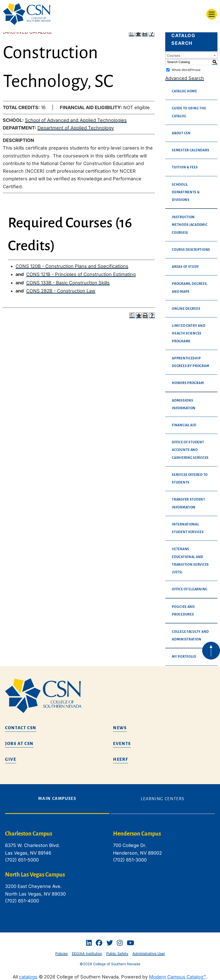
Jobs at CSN (19, 744)
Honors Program (188, 383)
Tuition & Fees (185, 167)
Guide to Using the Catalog (189, 112)
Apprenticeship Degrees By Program (190, 362)
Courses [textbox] (174, 55)
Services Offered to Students (190, 479)
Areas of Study (185, 267)
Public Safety (117, 953)
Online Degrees (186, 309)
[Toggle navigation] (212, 14)
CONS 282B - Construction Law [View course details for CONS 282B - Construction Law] (61, 291)
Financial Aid (184, 425)
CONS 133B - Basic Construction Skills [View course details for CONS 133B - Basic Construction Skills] (68, 283)
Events (122, 744)
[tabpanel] (110, 871)
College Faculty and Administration (190, 636)
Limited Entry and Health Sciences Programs (189, 333)
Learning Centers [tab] (163, 799)
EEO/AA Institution (87, 953)
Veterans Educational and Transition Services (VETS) (190, 561)
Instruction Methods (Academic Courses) (190, 225)
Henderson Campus (137, 834)
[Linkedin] (89, 943)
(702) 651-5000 (22, 860)
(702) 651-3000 (130, 860)
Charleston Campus (29, 834)
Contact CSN (21, 728)
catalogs (28, 977)
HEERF (120, 759)
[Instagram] (120, 943)
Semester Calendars (190, 150)
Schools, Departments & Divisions (186, 192)
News (120, 728)
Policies (61, 953)
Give (11, 759)
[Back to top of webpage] (211, 651)
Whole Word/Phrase (186, 70)
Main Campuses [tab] (57, 799)
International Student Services (188, 528)
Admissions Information (184, 404)
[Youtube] (130, 943)
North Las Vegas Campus (35, 875)
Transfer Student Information (189, 503)
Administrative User (149, 953)
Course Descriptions (191, 250)
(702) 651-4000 (22, 901)
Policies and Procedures (183, 611)
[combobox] (191, 55)
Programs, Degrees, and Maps (190, 288)
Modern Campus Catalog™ (177, 977)
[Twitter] (110, 943)
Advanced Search (185, 78)
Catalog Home (184, 91)
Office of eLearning (190, 589)
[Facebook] (99, 943)
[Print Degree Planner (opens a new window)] (132, 34)
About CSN (181, 133)
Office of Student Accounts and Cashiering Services (190, 450)
